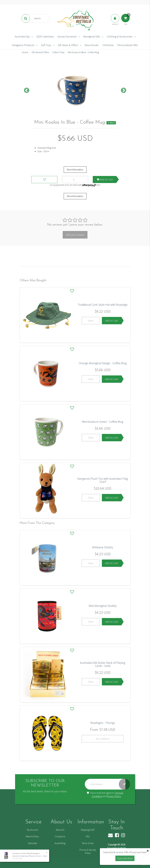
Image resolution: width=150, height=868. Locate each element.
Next (124, 91)
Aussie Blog (60, 843)
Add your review (75, 235)
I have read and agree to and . (105, 795)
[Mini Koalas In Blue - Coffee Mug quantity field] (75, 179)
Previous (27, 91)
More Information (75, 170)
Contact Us (60, 836)
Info (98, 185)
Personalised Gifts (128, 45)
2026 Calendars (45, 36)
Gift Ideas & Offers (68, 45)
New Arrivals (92, 45)
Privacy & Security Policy (88, 851)
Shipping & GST (88, 830)
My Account (32, 830)
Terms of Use (88, 843)
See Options (103, 739)
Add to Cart (105, 179)
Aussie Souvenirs (67, 36)
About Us (60, 830)
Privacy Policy (114, 796)
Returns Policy (32, 836)
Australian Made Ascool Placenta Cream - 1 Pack (30, 856)
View (91, 321)
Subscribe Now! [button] (125, 858)
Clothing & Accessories (120, 36)
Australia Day (22, 36)
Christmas (108, 45)
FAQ (88, 836)
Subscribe (32, 843)
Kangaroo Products (23, 45)
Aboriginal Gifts (92, 36)
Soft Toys (46, 45)
